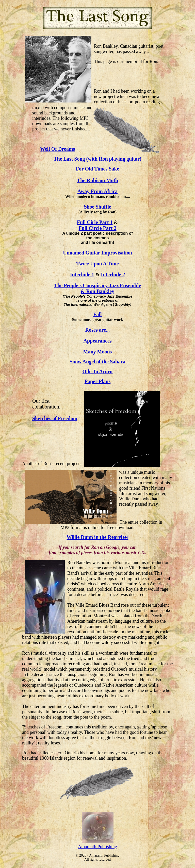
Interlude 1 (82, 275)
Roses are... (97, 330)
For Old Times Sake (98, 169)
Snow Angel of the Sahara (97, 362)
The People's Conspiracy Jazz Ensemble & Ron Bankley (97, 288)
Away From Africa (97, 191)
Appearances (97, 341)
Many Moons (98, 352)
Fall (97, 314)
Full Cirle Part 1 (95, 222)
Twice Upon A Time (97, 264)
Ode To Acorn (98, 371)
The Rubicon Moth (97, 180)
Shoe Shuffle (97, 207)
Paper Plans (97, 381)
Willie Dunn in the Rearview (98, 537)
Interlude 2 (113, 275)
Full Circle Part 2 (97, 228)
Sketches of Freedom (55, 418)
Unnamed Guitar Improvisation (97, 253)
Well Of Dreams (58, 149)
